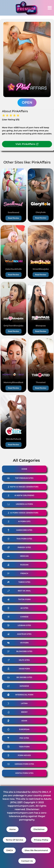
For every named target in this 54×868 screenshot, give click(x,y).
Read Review (14, 218)
